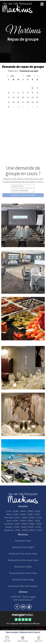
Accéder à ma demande (23, 195)
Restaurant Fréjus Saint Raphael (23, 586)
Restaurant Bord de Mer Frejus (23, 573)
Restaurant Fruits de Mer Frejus (23, 554)
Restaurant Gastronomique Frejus (23, 560)
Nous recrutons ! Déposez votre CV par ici (23, 632)
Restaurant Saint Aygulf (23, 547)
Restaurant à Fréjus (23, 567)
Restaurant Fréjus (23, 541)
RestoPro (40, 629)
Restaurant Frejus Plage (23, 580)
